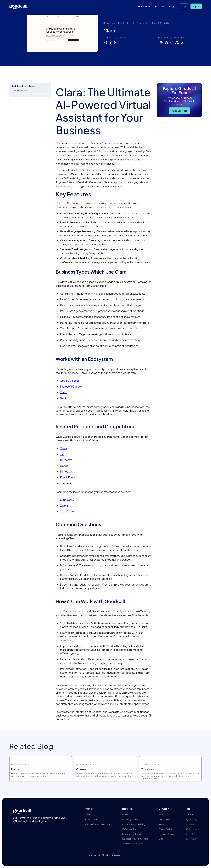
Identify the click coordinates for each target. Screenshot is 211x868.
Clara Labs (107, 143)
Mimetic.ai (66, 472)
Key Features (20, 91)
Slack (63, 398)
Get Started (179, 111)
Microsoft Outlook (71, 387)
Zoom (64, 392)
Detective (66, 460)
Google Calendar (70, 381)
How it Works (145, 6)
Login (184, 6)
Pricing (171, 6)
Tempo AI (66, 483)
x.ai (62, 454)
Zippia (64, 506)
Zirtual (64, 448)
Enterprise (159, 6)
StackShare (67, 511)
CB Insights (67, 500)
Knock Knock (68, 477)
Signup (196, 6)
